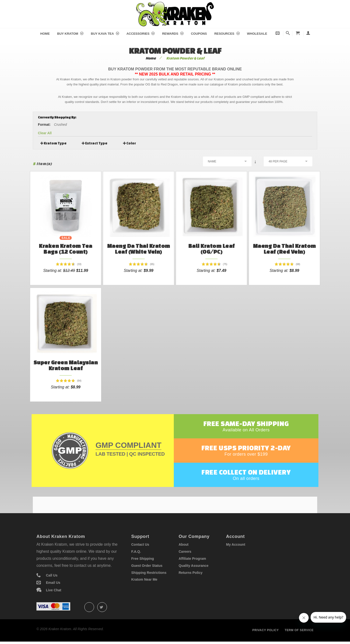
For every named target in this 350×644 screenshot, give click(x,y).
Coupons (199, 34)
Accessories (140, 34)
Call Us (52, 575)
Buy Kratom (70, 34)
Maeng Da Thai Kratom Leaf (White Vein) (139, 249)
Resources (227, 34)
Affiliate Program (192, 559)
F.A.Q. (136, 552)
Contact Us (140, 544)
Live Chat (54, 590)
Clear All (45, 133)
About (184, 544)
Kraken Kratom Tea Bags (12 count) (66, 249)
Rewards (173, 34)
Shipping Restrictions (149, 573)
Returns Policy (191, 573)
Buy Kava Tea (105, 34)
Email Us (53, 583)
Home (45, 34)
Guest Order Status (147, 566)
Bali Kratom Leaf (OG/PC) (212, 249)
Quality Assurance (193, 566)
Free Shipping (143, 559)
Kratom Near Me (144, 579)
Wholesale (257, 34)
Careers (185, 552)
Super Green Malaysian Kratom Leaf (66, 365)
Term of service (299, 630)
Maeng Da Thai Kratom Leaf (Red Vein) (284, 249)
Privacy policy (266, 630)
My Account (236, 544)
